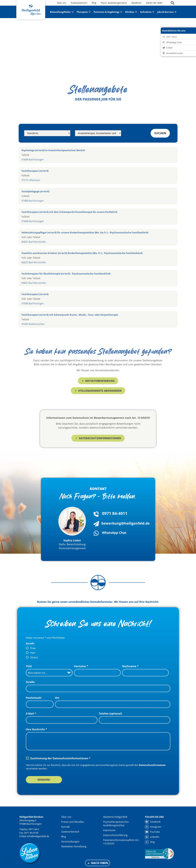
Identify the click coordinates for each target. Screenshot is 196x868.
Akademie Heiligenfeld (115, 817)
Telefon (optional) (110, 714)
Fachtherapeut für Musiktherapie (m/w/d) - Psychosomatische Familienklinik (66, 274)
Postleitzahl (34, 698)
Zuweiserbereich (70, 832)
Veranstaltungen (70, 842)
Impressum (109, 830)
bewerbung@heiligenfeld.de (126, 523)
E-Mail (31, 714)
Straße (30, 682)
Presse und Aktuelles (73, 822)
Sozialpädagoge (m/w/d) (35, 191)
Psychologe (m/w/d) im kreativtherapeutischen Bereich (53, 150)
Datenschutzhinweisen (152, 765)
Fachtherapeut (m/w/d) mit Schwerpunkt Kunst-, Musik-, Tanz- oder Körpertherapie (70, 315)
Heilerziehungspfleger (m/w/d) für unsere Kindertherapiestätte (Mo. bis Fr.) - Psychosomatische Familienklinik (85, 233)
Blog (64, 837)
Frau (33, 648)
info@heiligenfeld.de (38, 836)
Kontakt (66, 827)
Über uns (66, 817)
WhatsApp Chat (114, 533)
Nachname (130, 666)
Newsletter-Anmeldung (74, 846)
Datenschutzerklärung (115, 835)
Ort (57, 698)
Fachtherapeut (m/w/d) (35, 171)
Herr (33, 653)
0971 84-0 (34, 829)
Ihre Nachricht (36, 729)
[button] (6, 862)
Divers (34, 657)
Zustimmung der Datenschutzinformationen (60, 758)
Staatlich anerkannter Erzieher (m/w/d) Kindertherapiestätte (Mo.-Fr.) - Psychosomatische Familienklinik (82, 253)
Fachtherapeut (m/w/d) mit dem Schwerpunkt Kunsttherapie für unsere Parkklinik (69, 212)
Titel (29, 666)
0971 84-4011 (115, 513)
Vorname (81, 666)
